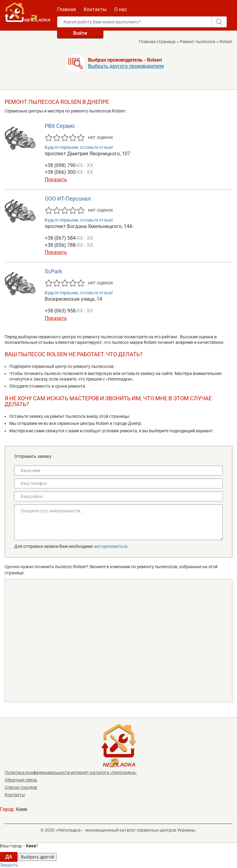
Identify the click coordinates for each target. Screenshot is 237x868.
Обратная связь (21, 780)
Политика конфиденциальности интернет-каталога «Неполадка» (71, 772)
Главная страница (157, 42)
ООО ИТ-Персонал (68, 199)
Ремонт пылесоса (197, 42)
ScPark (53, 271)
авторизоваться (111, 546)
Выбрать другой (37, 857)
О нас (121, 9)
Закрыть (9, 865)
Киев (22, 809)
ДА (9, 857)
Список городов (21, 787)
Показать (56, 179)
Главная (67, 9)
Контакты (95, 9)
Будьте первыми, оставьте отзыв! (79, 147)
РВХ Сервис (60, 126)
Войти (80, 33)
